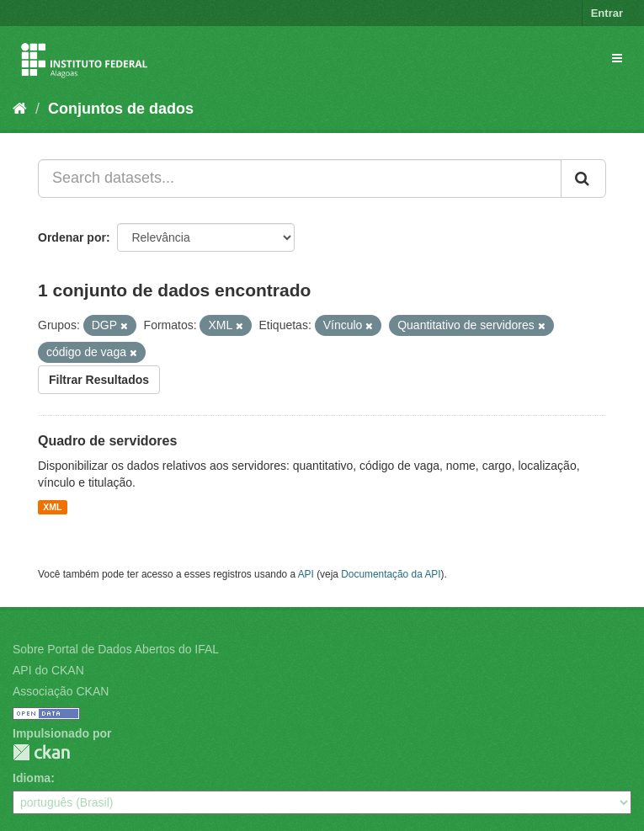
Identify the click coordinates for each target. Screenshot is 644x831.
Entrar (607, 13)
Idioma (32, 778)
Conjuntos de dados (121, 109)
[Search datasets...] (300, 178)
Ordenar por (72, 237)
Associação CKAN (61, 691)
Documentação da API (391, 574)
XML (52, 507)
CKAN (41, 752)
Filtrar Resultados (99, 380)
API (306, 574)
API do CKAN (48, 670)
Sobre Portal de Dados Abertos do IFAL (116, 649)
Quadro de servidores (107, 441)
